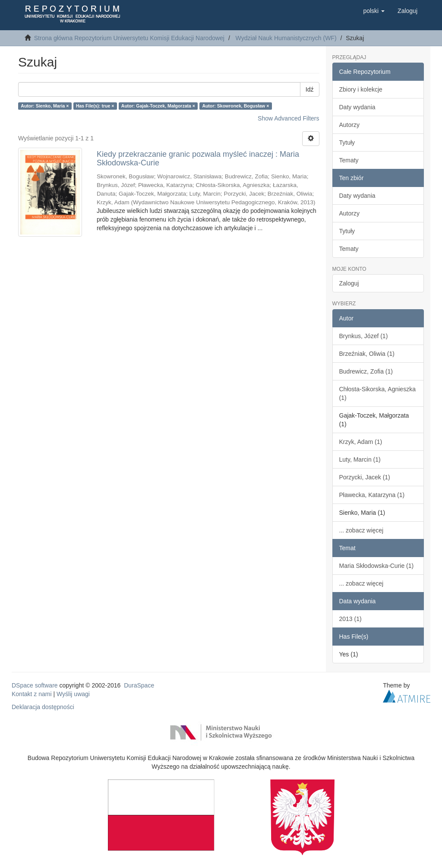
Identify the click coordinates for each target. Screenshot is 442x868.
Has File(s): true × (95, 106)
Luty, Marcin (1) (360, 459)
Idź (310, 89)
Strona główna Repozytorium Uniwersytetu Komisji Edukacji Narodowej (129, 38)
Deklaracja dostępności (43, 707)
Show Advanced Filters (288, 118)
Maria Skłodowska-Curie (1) (377, 566)
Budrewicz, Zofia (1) (366, 371)
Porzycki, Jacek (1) (365, 477)
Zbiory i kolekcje (361, 89)
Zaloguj (349, 283)
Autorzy (349, 125)
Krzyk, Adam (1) (361, 442)
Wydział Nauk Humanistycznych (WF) (286, 38)
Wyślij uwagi (73, 694)
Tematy (349, 160)
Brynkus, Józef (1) (364, 336)
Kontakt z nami (32, 694)
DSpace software (35, 685)
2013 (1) (350, 619)
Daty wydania (357, 107)
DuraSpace (139, 685)
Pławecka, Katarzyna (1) (372, 495)
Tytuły (347, 143)
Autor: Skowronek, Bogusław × (235, 106)
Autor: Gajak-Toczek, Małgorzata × (158, 106)
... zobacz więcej (361, 530)
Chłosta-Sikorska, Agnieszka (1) (377, 393)
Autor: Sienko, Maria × (45, 106)
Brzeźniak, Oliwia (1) (367, 354)
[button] (374, 11)
